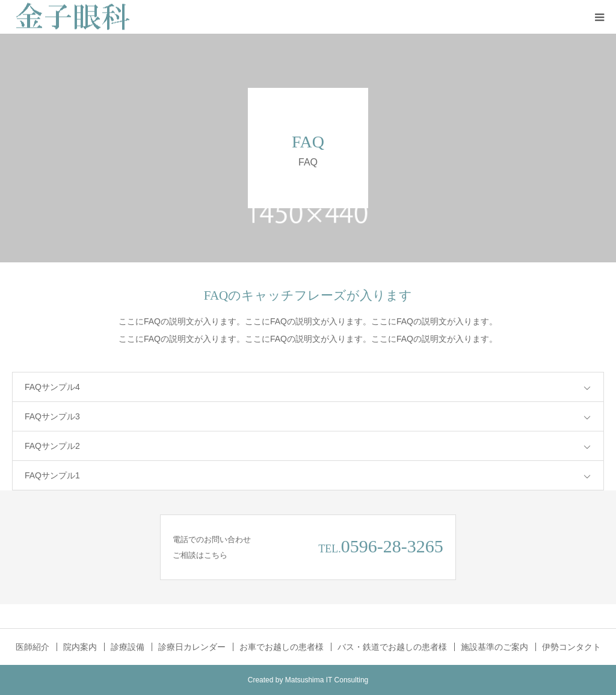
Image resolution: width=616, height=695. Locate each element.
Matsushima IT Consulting (327, 680)
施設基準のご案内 (494, 647)
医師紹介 (32, 647)
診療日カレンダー (192, 647)
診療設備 (128, 647)
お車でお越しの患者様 (282, 647)
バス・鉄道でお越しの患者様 (392, 647)
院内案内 (80, 647)
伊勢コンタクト (571, 647)
